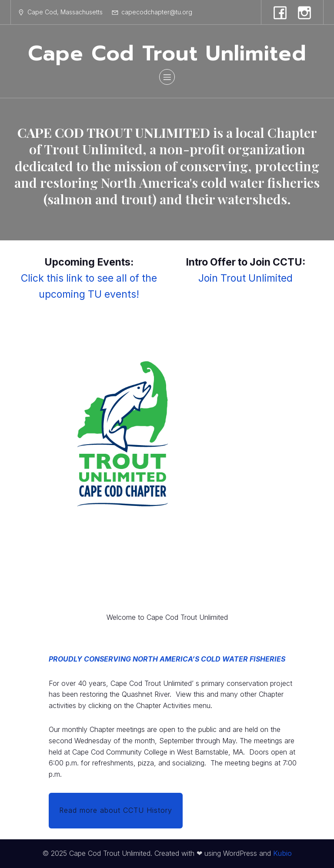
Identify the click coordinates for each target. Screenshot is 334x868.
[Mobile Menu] (167, 77)
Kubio (282, 853)
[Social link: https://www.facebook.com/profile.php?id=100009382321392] (280, 12)
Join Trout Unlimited (245, 278)
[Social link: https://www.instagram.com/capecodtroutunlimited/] (304, 12)
